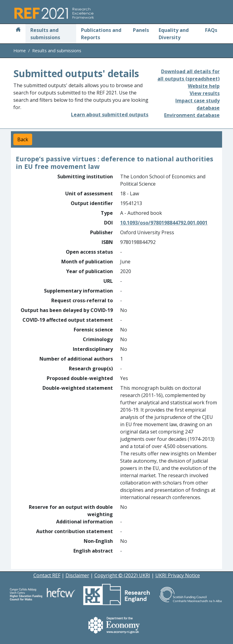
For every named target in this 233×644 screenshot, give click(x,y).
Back (23, 139)
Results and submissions (45, 34)
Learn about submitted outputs (110, 115)
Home (20, 51)
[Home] (18, 30)
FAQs (211, 30)
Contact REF (47, 575)
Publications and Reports (101, 34)
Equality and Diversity (174, 34)
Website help (204, 86)
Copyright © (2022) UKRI (122, 575)
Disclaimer (77, 575)
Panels (141, 30)
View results (205, 93)
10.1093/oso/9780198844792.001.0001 (164, 223)
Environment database (192, 115)
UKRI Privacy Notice (178, 575)
